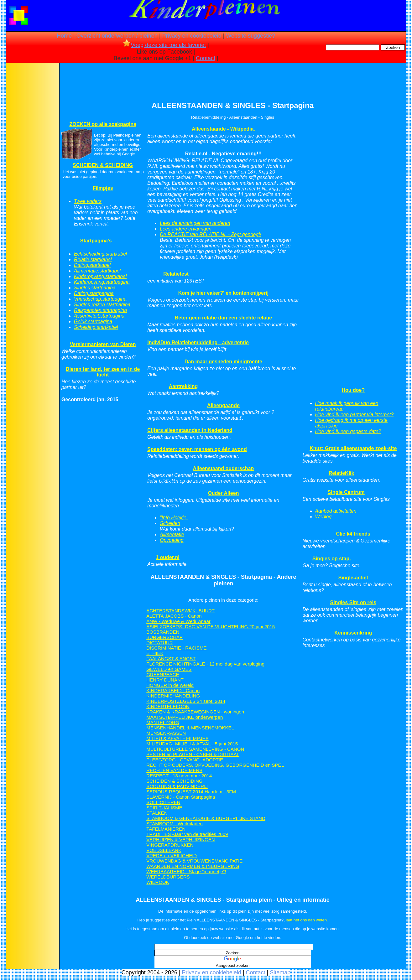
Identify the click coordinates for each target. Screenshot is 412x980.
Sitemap (280, 972)
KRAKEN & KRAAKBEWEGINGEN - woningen (195, 712)
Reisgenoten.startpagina (100, 310)
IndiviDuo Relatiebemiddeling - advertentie (198, 342)
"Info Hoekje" (174, 518)
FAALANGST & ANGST (171, 659)
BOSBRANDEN (163, 632)
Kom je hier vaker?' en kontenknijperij (223, 293)
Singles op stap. (332, 559)
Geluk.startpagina (93, 321)
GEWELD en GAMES (169, 669)
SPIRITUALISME (164, 808)
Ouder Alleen (223, 493)
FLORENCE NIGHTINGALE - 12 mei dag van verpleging (205, 664)
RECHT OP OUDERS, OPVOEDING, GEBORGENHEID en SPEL (215, 765)
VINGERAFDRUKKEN (170, 845)
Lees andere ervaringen (186, 229)
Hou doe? (353, 390)
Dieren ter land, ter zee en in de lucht (103, 372)
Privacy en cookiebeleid (192, 36)
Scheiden (170, 523)
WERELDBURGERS (168, 877)
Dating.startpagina (94, 293)
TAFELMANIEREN (166, 829)
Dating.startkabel (92, 265)
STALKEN (157, 813)
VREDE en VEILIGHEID (172, 856)
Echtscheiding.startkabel (100, 254)
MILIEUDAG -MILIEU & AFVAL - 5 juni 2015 (192, 744)
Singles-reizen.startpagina (102, 305)
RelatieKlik (342, 473)
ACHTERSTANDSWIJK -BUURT (180, 611)
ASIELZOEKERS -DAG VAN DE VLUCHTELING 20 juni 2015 (211, 627)
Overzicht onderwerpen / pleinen (117, 36)
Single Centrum (346, 492)
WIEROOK (158, 882)
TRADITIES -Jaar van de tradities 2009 (187, 834)
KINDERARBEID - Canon (173, 690)
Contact (206, 58)
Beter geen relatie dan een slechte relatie (223, 318)
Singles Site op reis (353, 602)
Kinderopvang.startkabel (100, 276)
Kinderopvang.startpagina (102, 282)
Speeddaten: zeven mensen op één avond (197, 449)
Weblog (323, 517)
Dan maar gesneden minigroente (223, 362)
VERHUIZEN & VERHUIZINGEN (180, 840)
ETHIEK (155, 653)
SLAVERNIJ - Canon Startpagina (181, 797)
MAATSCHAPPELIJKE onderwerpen (185, 717)
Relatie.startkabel (93, 259)
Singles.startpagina (95, 288)
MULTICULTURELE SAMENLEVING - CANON (195, 749)
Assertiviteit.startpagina (99, 316)
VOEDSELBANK (164, 850)
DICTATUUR (159, 643)
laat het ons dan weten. (307, 920)
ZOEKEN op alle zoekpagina (103, 124)
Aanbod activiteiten (336, 511)
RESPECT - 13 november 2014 (179, 776)
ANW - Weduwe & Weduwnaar (178, 621)
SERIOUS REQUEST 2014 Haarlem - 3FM (191, 792)
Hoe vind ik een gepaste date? (348, 431)
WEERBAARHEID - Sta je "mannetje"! (186, 871)
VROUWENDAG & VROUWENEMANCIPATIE (194, 861)
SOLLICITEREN (163, 802)
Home (64, 36)
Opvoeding (172, 540)
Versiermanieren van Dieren (103, 344)
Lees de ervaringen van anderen (195, 223)
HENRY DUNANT (165, 680)
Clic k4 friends (353, 534)
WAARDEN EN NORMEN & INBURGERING (193, 866)
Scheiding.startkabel (96, 327)
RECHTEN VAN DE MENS (174, 770)
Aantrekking (183, 386)
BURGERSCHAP (164, 637)
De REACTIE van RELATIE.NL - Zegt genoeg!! (211, 234)
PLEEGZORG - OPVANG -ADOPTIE (185, 760)
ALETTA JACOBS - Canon (174, 616)
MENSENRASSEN (166, 733)
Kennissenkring (353, 633)
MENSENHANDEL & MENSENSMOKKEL (190, 728)
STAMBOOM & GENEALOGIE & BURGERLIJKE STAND (206, 818)
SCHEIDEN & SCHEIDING (103, 165)
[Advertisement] (32, 163)
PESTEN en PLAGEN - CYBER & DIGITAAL (193, 754)
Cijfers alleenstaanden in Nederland (190, 430)
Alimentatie (172, 534)
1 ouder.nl (168, 557)
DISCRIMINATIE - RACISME (176, 648)
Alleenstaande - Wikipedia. (223, 129)
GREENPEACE (163, 674)
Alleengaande (223, 405)
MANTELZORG (163, 722)
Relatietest (176, 274)
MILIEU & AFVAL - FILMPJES (177, 738)
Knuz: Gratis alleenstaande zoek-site (353, 448)
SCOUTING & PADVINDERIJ (177, 786)
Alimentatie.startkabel (97, 271)
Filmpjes (103, 188)
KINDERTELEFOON (168, 706)
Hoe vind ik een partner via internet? (355, 415)
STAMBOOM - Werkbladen (175, 824)
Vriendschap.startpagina (100, 299)
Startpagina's (96, 241)
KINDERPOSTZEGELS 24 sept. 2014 (186, 701)
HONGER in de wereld (170, 685)
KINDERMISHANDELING (173, 696)
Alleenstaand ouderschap (224, 468)
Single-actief (353, 578)
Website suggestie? (250, 36)
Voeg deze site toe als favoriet (164, 45)
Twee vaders (88, 201)
